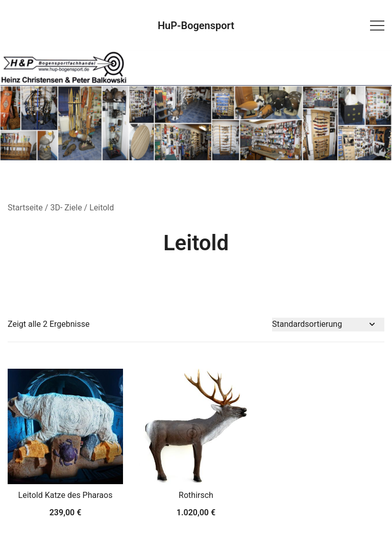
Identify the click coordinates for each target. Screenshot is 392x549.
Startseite (25, 208)
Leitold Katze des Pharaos (66, 495)
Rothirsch (196, 495)
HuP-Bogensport (196, 26)
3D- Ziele (66, 208)
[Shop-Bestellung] (328, 325)
